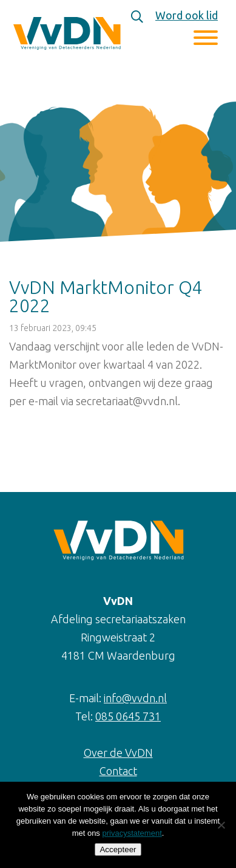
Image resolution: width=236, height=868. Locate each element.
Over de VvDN (118, 753)
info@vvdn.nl (135, 698)
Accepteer (118, 849)
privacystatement (132, 833)
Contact (118, 771)
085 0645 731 (128, 716)
